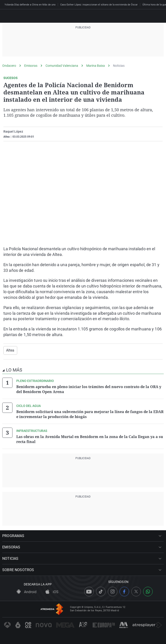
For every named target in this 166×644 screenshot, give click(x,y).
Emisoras (31, 66)
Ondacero (9, 66)
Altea (10, 350)
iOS (52, 592)
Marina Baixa (96, 66)
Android (27, 592)
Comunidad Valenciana (62, 66)
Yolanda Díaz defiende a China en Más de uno (30, 5)
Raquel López (13, 131)
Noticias (119, 66)
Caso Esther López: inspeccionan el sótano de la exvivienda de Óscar (99, 5)
